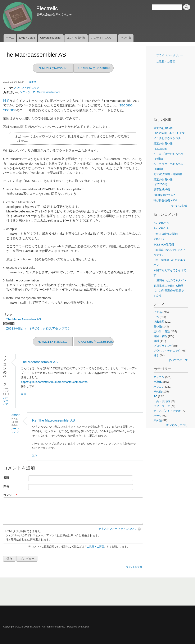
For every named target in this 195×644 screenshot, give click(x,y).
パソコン (159, 387)
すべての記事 (180, 206)
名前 (6, 477)
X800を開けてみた (165, 195)
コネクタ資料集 (76, 38)
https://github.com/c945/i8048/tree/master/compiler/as (54, 382)
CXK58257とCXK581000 (95, 68)
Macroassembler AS (48, 92)
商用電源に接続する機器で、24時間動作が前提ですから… (169, 291)
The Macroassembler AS (39, 362)
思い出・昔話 (162, 331)
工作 (156, 317)
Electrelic (47, 8)
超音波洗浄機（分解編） (169, 174)
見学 (156, 355)
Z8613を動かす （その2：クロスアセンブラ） (39, 328)
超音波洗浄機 (162, 190)
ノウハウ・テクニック (27, 88)
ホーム (10, 38)
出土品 (158, 312)
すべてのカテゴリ (177, 425)
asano (32, 82)
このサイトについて (103, 38)
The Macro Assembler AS (24, 319)
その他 (158, 392)
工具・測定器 (162, 401)
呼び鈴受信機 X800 (165, 200)
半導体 (158, 382)
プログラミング (163, 346)
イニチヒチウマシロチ (167, 138)
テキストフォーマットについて (118, 529)
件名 (6, 486)
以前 (6, 101)
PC (155, 396)
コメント (9, 495)
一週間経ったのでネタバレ (170, 280)
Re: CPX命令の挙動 (166, 234)
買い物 (158, 326)
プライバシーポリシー (170, 55)
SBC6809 (10, 110)
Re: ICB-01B (161, 223)
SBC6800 (126, 105)
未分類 (158, 420)
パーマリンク (6, 401)
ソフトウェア (27, 92)
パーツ (158, 416)
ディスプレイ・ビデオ (167, 411)
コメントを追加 (134, 567)
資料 (156, 341)
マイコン (159, 377)
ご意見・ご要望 (95, 547)
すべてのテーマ (178, 360)
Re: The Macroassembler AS (54, 420)
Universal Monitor (51, 38)
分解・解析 (160, 336)
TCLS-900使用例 (164, 245)
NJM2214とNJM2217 (53, 68)
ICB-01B (159, 239)
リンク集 (126, 38)
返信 (23, 394)
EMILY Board (27, 38)
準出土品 (159, 322)
